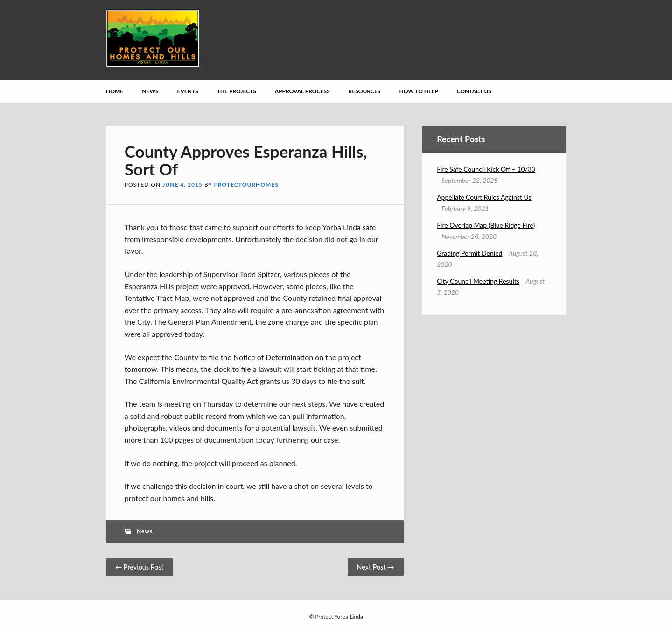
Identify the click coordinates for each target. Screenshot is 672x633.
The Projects (237, 91)
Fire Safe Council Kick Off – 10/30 (486, 169)
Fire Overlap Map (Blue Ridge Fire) (486, 225)
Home (115, 91)
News (150, 91)
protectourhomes (246, 184)
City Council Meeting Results (478, 281)
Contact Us (474, 91)
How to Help (418, 91)
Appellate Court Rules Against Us (484, 197)
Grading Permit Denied (469, 253)
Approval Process (302, 91)
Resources (365, 91)
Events (188, 91)
